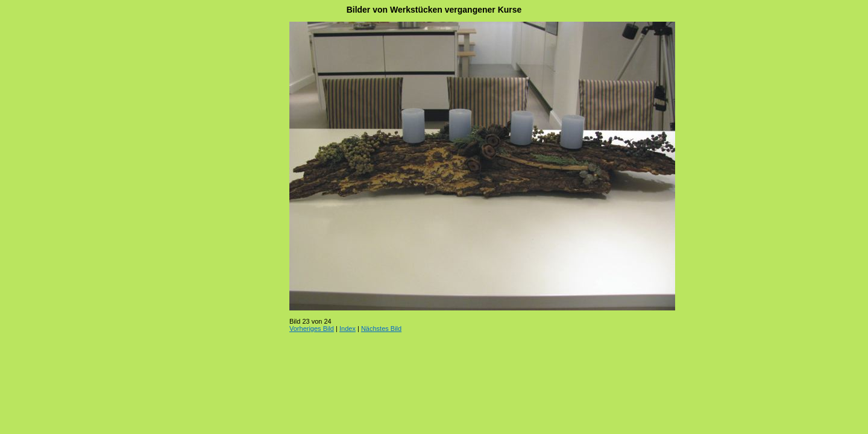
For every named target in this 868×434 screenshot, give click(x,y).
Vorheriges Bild (312, 329)
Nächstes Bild (381, 329)
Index (348, 329)
